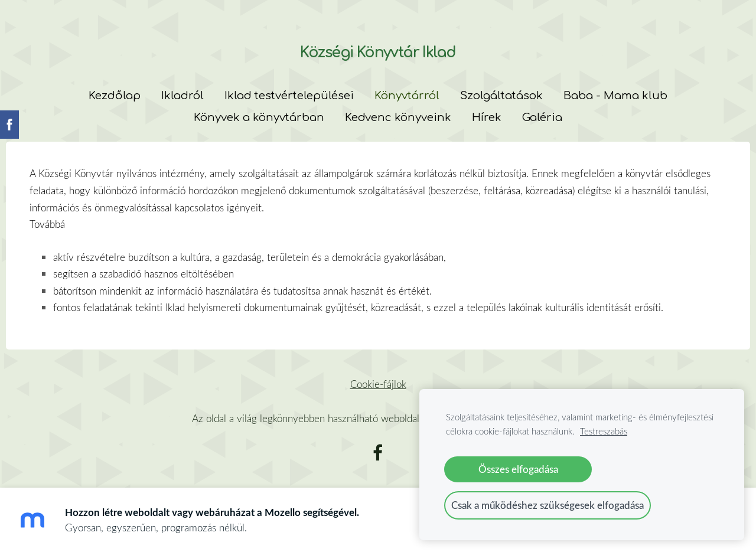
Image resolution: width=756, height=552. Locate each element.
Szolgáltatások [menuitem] (501, 96)
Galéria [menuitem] (542, 117)
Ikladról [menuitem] (183, 96)
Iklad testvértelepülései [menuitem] (289, 96)
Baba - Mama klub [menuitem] (615, 96)
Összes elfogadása (518, 469)
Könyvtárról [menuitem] (407, 96)
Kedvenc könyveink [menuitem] (398, 117)
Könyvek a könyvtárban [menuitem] (259, 117)
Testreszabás (604, 431)
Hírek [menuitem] (487, 117)
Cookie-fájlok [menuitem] (378, 384)
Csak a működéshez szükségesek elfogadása (548, 505)
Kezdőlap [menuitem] (115, 96)
